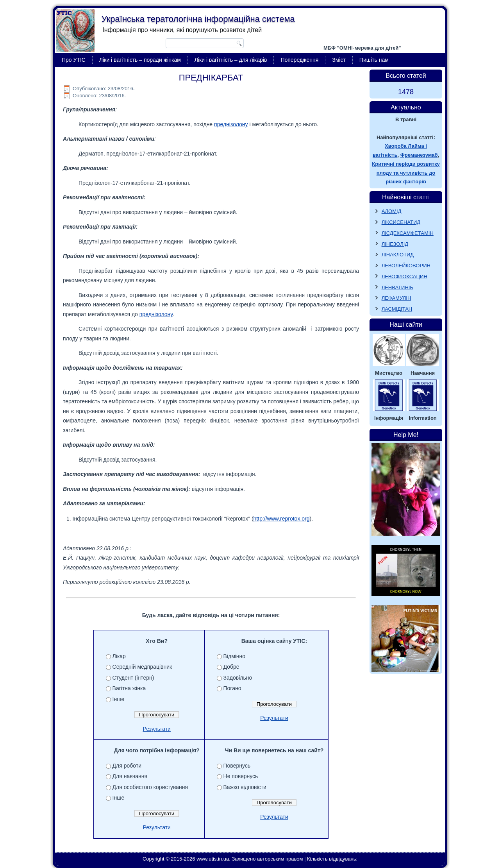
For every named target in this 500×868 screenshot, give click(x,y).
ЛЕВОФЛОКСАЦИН (404, 277)
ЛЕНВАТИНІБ (397, 287)
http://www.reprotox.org (282, 519)
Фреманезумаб (419, 155)
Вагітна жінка (129, 688)
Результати (157, 729)
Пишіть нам (374, 60)
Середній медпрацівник (142, 667)
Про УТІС (74, 60)
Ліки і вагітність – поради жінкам (140, 60)
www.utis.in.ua (213, 859)
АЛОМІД (392, 211)
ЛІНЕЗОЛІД (395, 244)
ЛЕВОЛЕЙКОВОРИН (406, 266)
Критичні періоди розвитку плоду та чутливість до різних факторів (406, 173)
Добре (231, 667)
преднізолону (231, 124)
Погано (232, 688)
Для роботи (127, 766)
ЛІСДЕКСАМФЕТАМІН (408, 233)
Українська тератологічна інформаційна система (198, 19)
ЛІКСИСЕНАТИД (401, 222)
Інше (119, 699)
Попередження (299, 60)
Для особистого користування (150, 787)
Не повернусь (241, 776)
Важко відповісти (245, 787)
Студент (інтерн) (133, 678)
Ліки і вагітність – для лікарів (231, 60)
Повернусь (237, 766)
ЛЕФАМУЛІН (396, 298)
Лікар (119, 656)
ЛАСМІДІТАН (397, 309)
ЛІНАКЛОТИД (398, 255)
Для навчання (130, 776)
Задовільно (238, 678)
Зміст (339, 60)
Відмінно (235, 656)
